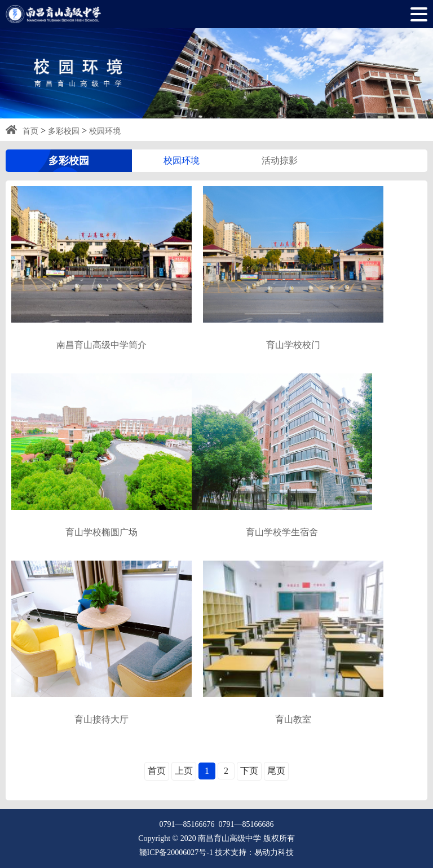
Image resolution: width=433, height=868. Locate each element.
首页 (30, 131)
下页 (249, 771)
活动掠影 (280, 160)
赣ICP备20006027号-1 (176, 852)
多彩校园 (64, 131)
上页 (184, 771)
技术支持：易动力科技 (254, 852)
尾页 (276, 771)
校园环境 (105, 131)
